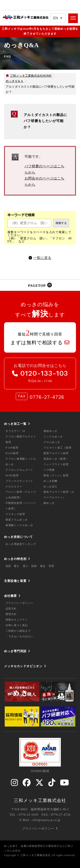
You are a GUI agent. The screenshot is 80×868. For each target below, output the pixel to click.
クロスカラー (14, 487)
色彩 (8, 566)
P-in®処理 (12, 448)
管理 (51, 566)
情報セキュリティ (17, 620)
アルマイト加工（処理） (59, 448)
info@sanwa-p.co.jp (46, 820)
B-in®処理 (12, 453)
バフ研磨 (49, 470)
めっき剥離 (50, 481)
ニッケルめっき (53, 437)
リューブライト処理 (56, 464)
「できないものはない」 (21, 636)
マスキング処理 (15, 514)
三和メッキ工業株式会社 (40, 800)
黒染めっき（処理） (56, 459)
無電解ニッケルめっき (19, 525)
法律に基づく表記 (17, 625)
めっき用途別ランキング (21, 544)
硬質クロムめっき (17, 520)
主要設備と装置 (15, 581)
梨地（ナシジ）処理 (56, 475)
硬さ (17, 566)
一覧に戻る (42, 258)
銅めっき (49, 503)
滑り (26, 566)
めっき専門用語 (15, 651)
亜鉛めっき (50, 431)
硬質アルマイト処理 (56, 453)
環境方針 (11, 614)
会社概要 (10, 596)
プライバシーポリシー (19, 603)
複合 (43, 566)
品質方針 (11, 609)
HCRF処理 (12, 475)
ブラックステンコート (19, 481)
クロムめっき (52, 442)
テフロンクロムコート (19, 470)
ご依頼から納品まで (18, 631)
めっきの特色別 (15, 559)
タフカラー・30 (15, 431)
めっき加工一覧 (15, 424)
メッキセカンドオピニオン (23, 666)
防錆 (34, 566)
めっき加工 (50, 487)
